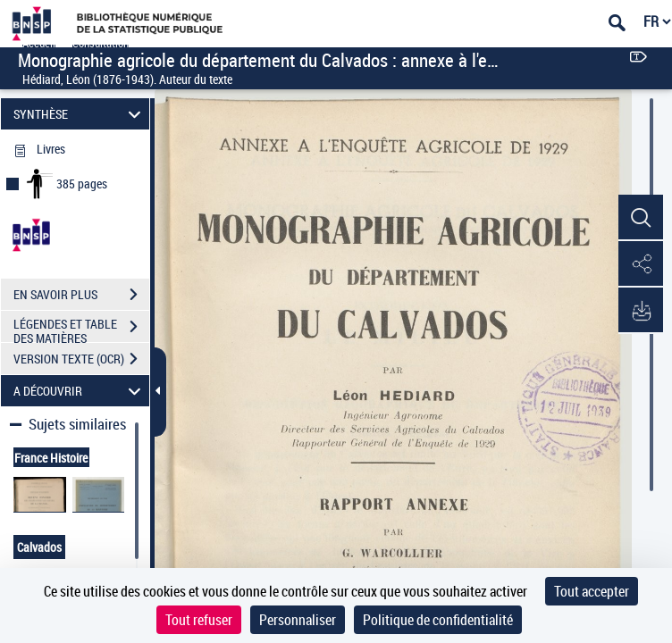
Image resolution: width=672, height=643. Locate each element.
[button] (641, 218)
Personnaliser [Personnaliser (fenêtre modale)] (298, 620)
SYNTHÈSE (80, 114)
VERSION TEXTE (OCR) (81, 359)
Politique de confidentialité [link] (438, 620)
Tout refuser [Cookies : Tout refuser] (199, 620)
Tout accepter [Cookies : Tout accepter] (592, 591)
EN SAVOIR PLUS (81, 295)
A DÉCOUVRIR (80, 391)
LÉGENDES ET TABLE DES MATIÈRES (81, 329)
